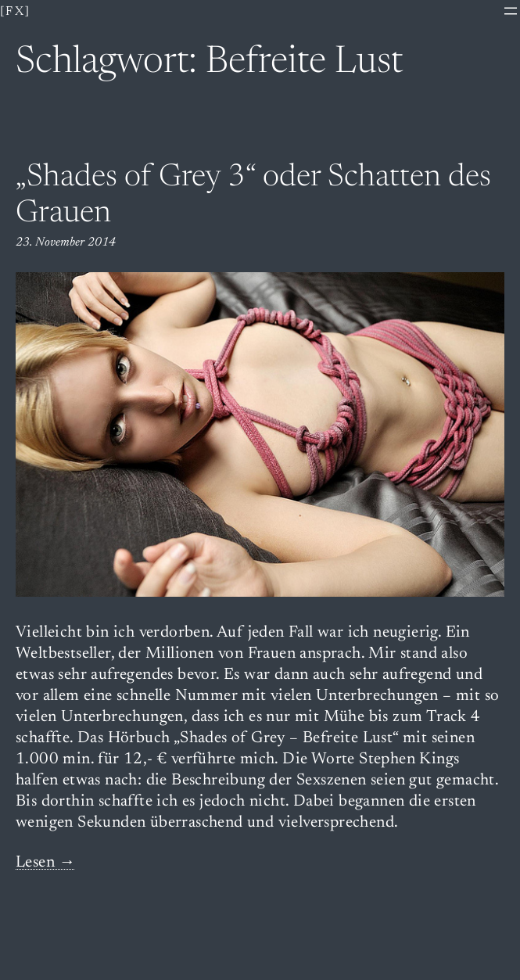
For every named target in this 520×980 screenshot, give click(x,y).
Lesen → (46, 863)
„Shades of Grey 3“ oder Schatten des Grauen (253, 196)
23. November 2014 (66, 242)
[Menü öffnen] (511, 11)
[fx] (16, 12)
